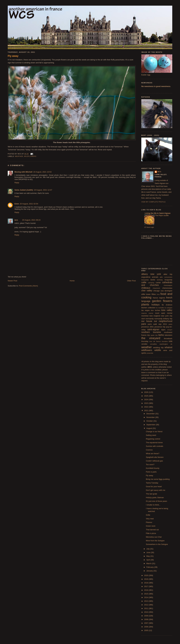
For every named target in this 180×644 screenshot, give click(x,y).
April (148, 560)
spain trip (154, 335)
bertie (153, 280)
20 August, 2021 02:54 (29, 204)
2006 (146, 627)
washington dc (166, 344)
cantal (158, 283)
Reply (17, 183)
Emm (17, 204)
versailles (153, 344)
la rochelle (160, 308)
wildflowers (30, 156)
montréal (145, 316)
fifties (154, 294)
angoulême (146, 277)
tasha (161, 335)
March (149, 563)
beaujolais (145, 280)
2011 (146, 608)
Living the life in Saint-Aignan (157, 213)
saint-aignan (153, 329)
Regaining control (153, 439)
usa (171, 341)
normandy (150, 319)
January (150, 571)
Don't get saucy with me (156, 490)
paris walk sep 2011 (157, 324)
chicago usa (158, 291)
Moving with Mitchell (23, 172)
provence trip (160, 327)
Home (72, 281)
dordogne (168, 291)
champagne (168, 285)
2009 (146, 616)
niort (143, 319)
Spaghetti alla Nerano (155, 457)
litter (152, 310)
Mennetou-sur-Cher (154, 537)
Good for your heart (154, 486)
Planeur (149, 522)
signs (163, 330)
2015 (146, 594)
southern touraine (151, 332)
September (151, 425)
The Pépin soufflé (162, 216)
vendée (144, 344)
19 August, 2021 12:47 (43, 190)
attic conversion (166, 277)
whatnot (168, 347)
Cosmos (149, 450)
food (158, 294)
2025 (146, 396)
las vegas (145, 310)
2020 (146, 575)
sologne (170, 330)
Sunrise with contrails (154, 446)
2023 (146, 403)
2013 (146, 601)
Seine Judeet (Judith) (24, 190)
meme (151, 313)
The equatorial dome (154, 443)
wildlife (158, 350)
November (151, 417)
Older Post (131, 281)
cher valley (147, 291)
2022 (146, 407)
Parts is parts (151, 472)
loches (158, 310)
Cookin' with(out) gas (154, 461)
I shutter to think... (153, 505)
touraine (165, 341)
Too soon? (150, 465)
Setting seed (151, 435)
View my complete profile (153, 202)
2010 (146, 612)
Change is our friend (154, 432)
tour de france (155, 341)
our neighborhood (163, 321)
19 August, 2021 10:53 (42, 172)
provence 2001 (148, 327)
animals (155, 277)
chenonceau (167, 288)
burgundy (168, 280)
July (148, 549)
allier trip (168, 274)
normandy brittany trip (163, 319)
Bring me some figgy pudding (158, 479)
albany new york (151, 274)
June (149, 552)
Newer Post (12, 281)
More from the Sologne (155, 541)
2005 (146, 630)
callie (144, 282)
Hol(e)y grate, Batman (155, 497)
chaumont (156, 288)
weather (19, 156)
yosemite (150, 353)
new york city (167, 316)
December (151, 414)
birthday (160, 280)
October (150, 421)
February (150, 567)
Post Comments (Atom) (28, 286)
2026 (146, 392)
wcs (16, 220)
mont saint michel (164, 313)
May (148, 556)
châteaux (146, 288)
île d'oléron (167, 305)
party (170, 324)
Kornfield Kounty (153, 468)
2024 (146, 400)
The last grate (151, 494)
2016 (146, 590)
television (168, 335)
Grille (148, 515)
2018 (146, 583)
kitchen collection (148, 308)
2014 (146, 597)
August (149, 428)
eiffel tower (146, 294)
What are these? (153, 454)
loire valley (167, 310)
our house (147, 321)
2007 (146, 623)
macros (144, 313)
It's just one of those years (156, 501)
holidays (156, 305)
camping (151, 283)
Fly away (13, 56)
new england (155, 316)
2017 (146, 586)
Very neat (150, 519)
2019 (146, 579)
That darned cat (152, 530)
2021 (146, 411)
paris (144, 324)
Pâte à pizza (151, 533)
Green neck (151, 526)
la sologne (168, 308)
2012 (146, 605)
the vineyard (151, 338)
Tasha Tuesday (152, 483)
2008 (146, 619)
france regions (159, 298)
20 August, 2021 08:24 (31, 220)
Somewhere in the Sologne (157, 544)
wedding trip (158, 348)
